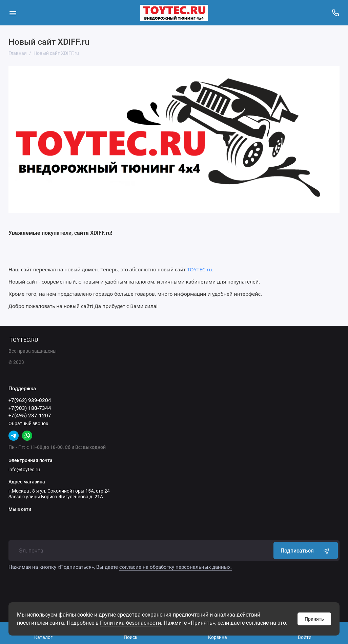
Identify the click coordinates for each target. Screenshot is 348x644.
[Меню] (13, 13)
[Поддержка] (335, 13)
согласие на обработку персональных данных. (176, 567)
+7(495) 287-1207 (30, 416)
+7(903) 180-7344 (30, 408)
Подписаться (306, 550)
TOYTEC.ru (200, 269)
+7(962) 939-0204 (30, 400)
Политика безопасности (130, 623)
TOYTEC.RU (24, 340)
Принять (314, 619)
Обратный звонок (28, 423)
